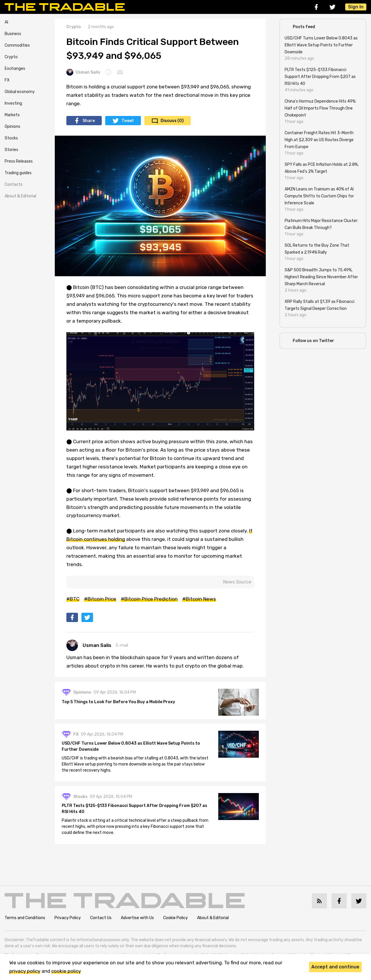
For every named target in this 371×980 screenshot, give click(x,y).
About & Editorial (20, 196)
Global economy (20, 92)
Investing (13, 103)
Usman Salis (83, 72)
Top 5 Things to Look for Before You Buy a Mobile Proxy (118, 702)
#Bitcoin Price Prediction (149, 599)
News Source (237, 582)
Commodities (17, 45)
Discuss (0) (172, 121)
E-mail (122, 645)
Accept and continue (335, 967)
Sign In (356, 7)
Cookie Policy (176, 918)
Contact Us (101, 918)
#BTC (73, 599)
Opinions (12, 127)
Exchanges (15, 69)
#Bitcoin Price (100, 599)
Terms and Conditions (25, 918)
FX (7, 80)
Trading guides (18, 173)
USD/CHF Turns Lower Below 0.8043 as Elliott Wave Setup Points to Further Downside (131, 746)
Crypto (11, 57)
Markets (12, 115)
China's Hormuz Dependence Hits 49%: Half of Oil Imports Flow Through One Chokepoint (320, 108)
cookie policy (66, 971)
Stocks (11, 138)
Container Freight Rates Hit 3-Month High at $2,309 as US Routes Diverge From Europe (319, 140)
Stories (11, 150)
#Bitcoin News (199, 599)
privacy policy (25, 971)
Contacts (14, 184)
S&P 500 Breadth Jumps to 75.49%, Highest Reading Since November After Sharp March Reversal (321, 277)
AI (6, 22)
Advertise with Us (137, 918)
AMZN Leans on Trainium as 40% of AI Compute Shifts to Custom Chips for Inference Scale (319, 196)
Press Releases (19, 161)
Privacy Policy (68, 918)
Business (13, 34)
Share (89, 121)
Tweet (128, 121)
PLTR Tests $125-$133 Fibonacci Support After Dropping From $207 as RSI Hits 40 (134, 809)
